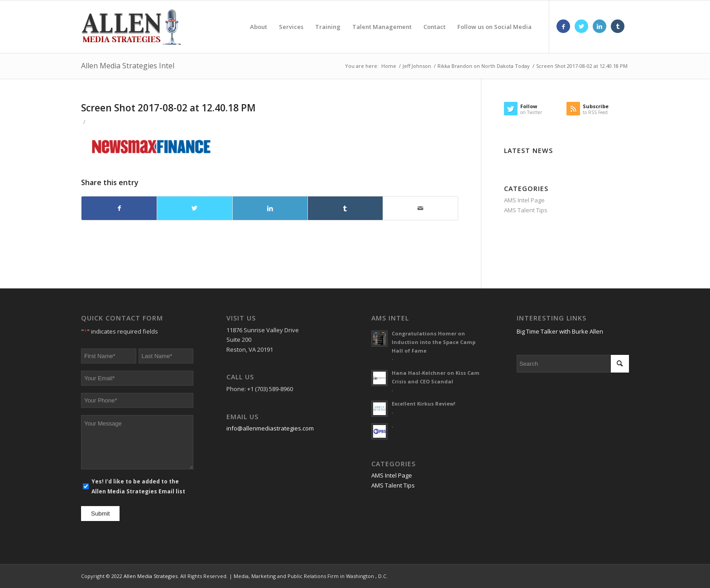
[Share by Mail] (420, 208)
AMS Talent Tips (526, 210)
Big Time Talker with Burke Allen (560, 331)
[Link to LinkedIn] (600, 26)
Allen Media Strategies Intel (128, 66)
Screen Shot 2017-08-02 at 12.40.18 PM (168, 108)
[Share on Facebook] (119, 208)
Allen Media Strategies (151, 576)
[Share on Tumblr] (345, 208)
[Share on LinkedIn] (270, 208)
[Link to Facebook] (563, 26)
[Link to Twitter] (581, 26)
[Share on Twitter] (194, 208)
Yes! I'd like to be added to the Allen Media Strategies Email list (138, 486)
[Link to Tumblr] (618, 26)
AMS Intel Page (524, 200)
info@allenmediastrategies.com (270, 428)
